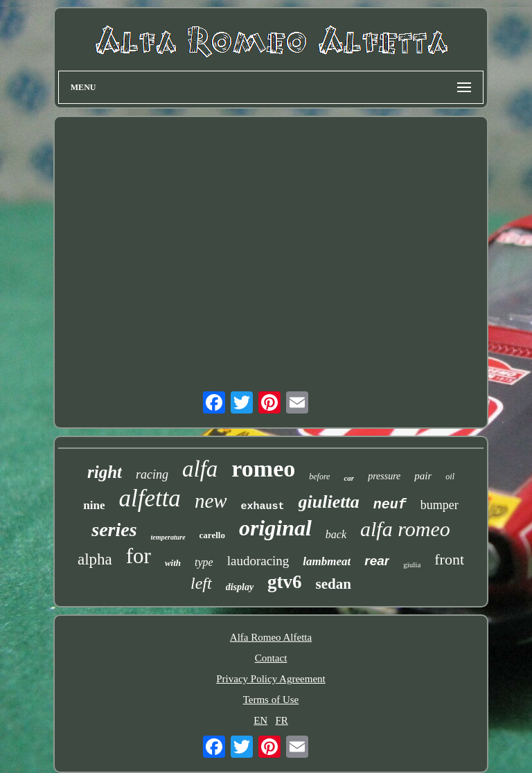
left (201, 583)
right (105, 472)
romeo (263, 469)
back (336, 534)
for (139, 556)
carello (212, 535)
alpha (95, 559)
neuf (390, 505)
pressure (384, 476)
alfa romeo (405, 529)
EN (260, 720)
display (240, 587)
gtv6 (285, 582)
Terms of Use (271, 700)
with (173, 563)
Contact (271, 658)
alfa (200, 469)
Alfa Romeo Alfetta (271, 637)
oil (450, 477)
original (275, 528)
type (204, 562)
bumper (440, 505)
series (114, 530)
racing (152, 474)
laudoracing (258, 561)
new (211, 501)
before (319, 477)
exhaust (263, 507)
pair (423, 476)
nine (94, 505)
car (349, 478)
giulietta (329, 502)
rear (377, 561)
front (449, 559)
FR (281, 720)
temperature (168, 537)
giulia (412, 565)
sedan (334, 584)
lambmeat (327, 561)
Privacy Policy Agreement (271, 679)
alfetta (149, 498)
